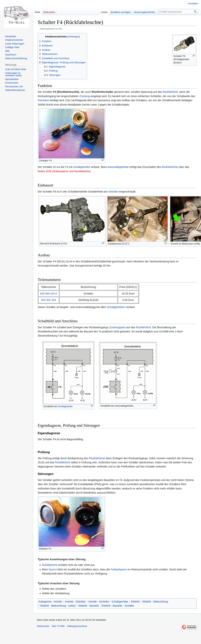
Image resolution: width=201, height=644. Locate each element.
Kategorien (45, 602)
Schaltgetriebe (82, 167)
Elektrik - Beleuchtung (155, 602)
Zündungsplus (117, 327)
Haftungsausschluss (77, 626)
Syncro (53, 569)
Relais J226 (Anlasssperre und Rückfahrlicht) (64, 171)
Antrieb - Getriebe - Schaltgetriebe (108, 602)
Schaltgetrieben (116, 307)
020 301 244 (49, 300)
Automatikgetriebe (118, 167)
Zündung (85, 96)
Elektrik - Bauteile (89, 606)
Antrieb (58, 602)
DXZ (125, 244)
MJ (161, 331)
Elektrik (135, 602)
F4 (60, 29)
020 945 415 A (49, 294)
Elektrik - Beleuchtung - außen (58, 606)
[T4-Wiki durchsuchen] (178, 12)
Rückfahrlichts (170, 167)
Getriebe (113, 192)
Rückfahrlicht (170, 92)
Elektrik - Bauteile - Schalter (118, 606)
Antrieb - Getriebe (75, 602)
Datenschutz (43, 626)
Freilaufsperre (119, 569)
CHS (64, 244)
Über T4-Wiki (58, 626)
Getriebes (43, 100)
